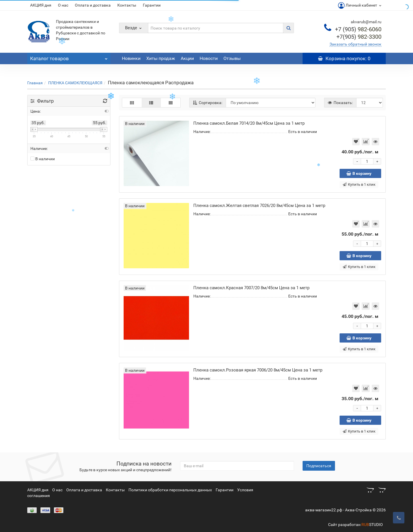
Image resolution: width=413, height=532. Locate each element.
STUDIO (372, 525)
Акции (187, 58)
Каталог (69, 57)
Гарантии (152, 5)
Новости (209, 58)
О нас (63, 5)
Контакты (127, 5)
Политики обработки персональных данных (170, 490)
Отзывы (232, 58)
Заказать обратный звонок (355, 44)
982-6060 (358, 29)
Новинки (131, 58)
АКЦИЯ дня (41, 5)
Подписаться (319, 466)
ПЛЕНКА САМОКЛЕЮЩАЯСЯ (75, 83)
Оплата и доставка (93, 5)
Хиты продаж (161, 58)
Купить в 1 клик (359, 184)
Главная (35, 83)
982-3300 (359, 37)
